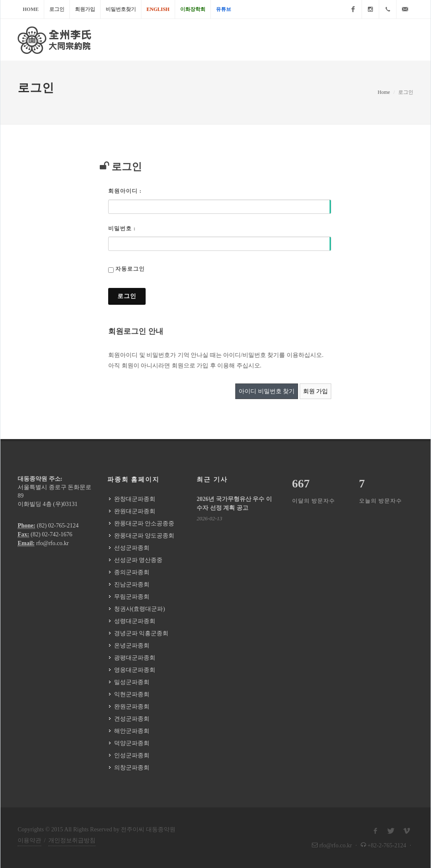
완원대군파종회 (135, 511)
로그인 (57, 9)
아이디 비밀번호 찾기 (267, 391)
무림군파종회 (132, 597)
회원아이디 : (125, 191)
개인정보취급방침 (72, 840)
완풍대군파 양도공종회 (144, 536)
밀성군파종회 (132, 682)
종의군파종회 (132, 572)
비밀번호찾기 (121, 9)
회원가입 (85, 9)
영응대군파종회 (135, 670)
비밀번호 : (122, 228)
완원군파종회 (132, 707)
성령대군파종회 (135, 621)
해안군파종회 (132, 731)
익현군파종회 (132, 694)
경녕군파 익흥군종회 (141, 633)
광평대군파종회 (135, 658)
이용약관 (29, 840)
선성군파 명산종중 (138, 560)
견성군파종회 (132, 719)
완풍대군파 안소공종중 (144, 523)
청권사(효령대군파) (140, 609)
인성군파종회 (132, 755)
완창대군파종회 (135, 499)
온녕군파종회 (132, 646)
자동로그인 (130, 269)
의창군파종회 (132, 768)
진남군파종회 (132, 584)
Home (31, 9)
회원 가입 (316, 391)
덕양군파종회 (132, 743)
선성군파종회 (132, 548)
